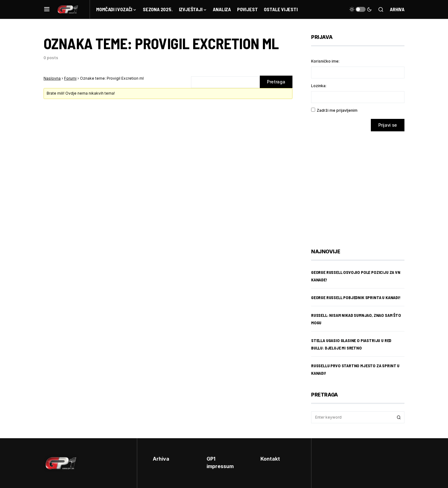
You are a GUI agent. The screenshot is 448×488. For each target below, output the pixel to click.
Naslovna (52, 78)
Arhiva (397, 9)
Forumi (70, 78)
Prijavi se (388, 125)
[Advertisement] (361, 185)
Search (399, 417)
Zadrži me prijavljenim (337, 110)
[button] (47, 9)
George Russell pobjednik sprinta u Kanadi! (356, 297)
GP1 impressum (220, 462)
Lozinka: (319, 86)
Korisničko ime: (325, 61)
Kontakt (270, 459)
